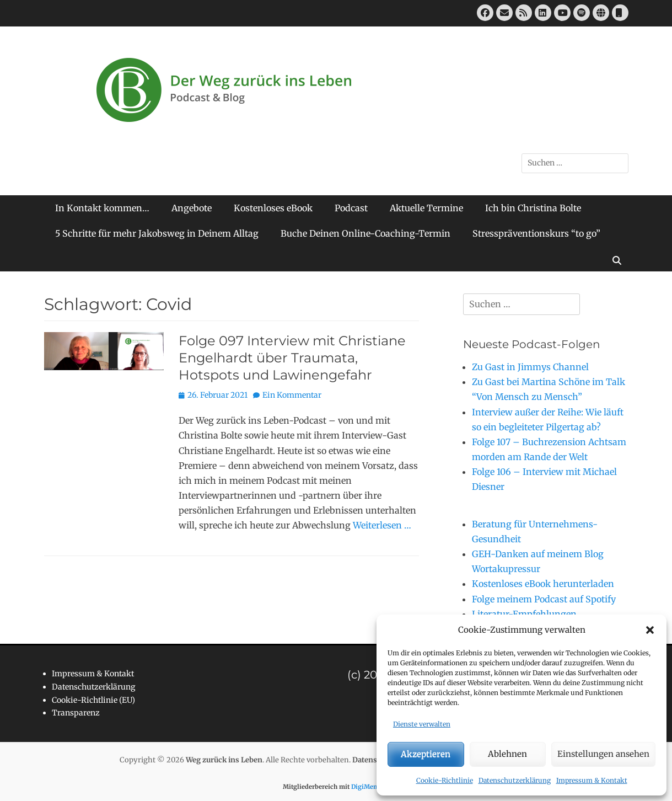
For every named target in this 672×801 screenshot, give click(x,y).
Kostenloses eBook (273, 208)
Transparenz (76, 713)
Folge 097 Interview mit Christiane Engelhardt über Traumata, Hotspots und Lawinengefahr (292, 358)
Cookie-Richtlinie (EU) (93, 700)
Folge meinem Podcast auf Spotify (544, 599)
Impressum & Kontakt (592, 780)
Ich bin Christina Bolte (533, 208)
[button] (650, 630)
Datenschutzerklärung (515, 780)
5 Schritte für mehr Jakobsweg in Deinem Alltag (157, 233)
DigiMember (370, 787)
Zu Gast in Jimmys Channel (530, 367)
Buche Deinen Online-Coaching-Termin (365, 233)
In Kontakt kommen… (102, 208)
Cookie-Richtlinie (445, 780)
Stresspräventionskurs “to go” (536, 233)
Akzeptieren (426, 754)
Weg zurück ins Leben (224, 760)
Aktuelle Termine (426, 208)
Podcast (351, 208)
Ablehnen (507, 754)
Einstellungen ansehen (603, 754)
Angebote (192, 208)
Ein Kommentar (292, 395)
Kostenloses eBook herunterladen (543, 584)
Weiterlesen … (382, 525)
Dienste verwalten (422, 724)
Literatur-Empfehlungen (524, 614)
